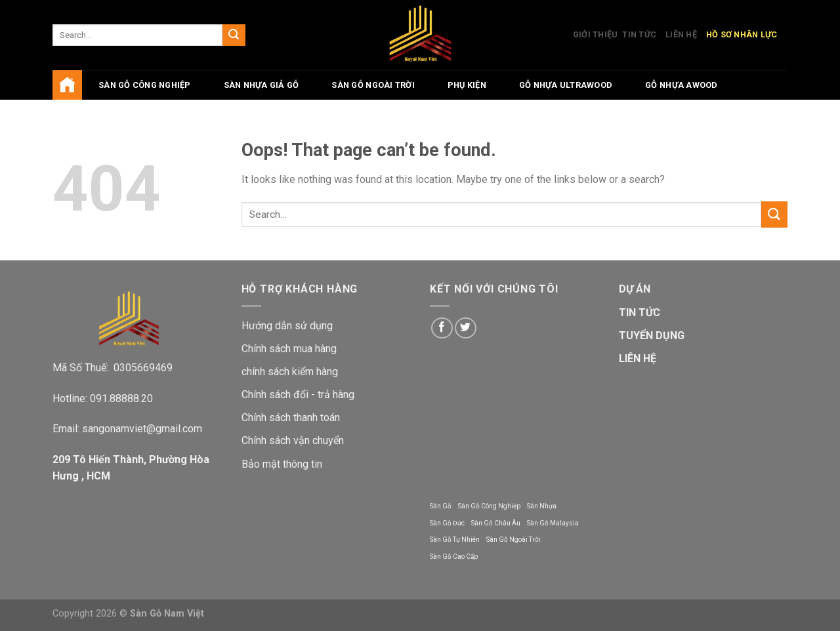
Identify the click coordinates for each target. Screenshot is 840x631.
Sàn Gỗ (441, 506)
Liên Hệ (681, 34)
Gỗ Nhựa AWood (681, 85)
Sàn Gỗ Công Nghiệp (489, 506)
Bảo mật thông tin (282, 464)
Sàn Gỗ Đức (447, 523)
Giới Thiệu (596, 34)
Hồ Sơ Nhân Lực (742, 34)
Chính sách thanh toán (291, 417)
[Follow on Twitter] (466, 328)
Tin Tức (639, 34)
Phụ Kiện (467, 85)
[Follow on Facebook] (442, 328)
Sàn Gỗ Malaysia (553, 523)
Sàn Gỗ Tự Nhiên (455, 539)
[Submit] (234, 35)
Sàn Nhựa (542, 506)
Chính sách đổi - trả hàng (298, 395)
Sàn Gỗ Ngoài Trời (373, 85)
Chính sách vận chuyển (293, 440)
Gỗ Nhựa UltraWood (566, 85)
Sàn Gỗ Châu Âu (496, 523)
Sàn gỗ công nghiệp (145, 85)
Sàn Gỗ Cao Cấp (454, 557)
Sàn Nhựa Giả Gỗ (262, 85)
